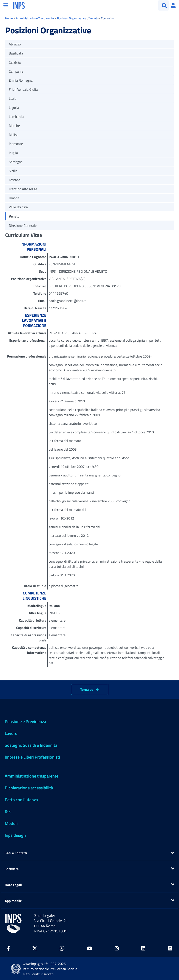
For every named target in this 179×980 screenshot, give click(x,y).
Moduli (11, 823)
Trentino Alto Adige (23, 189)
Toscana (15, 180)
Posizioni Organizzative (72, 18)
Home (9, 18)
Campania (16, 71)
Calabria (15, 62)
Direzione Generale (23, 226)
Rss (8, 811)
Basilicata (16, 53)
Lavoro (11, 733)
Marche (14, 126)
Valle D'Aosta (18, 207)
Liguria (14, 107)
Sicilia (13, 171)
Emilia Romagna (21, 80)
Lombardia (16, 117)
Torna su (90, 689)
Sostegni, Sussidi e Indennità (31, 745)
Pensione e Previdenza (25, 721)
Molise (14, 135)
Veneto (94, 18)
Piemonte (16, 144)
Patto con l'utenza (21, 800)
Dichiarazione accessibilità (29, 788)
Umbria (14, 198)
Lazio (13, 98)
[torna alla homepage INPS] (19, 5)
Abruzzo (15, 44)
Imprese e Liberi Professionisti (32, 757)
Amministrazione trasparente (32, 776)
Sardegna (16, 162)
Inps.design (15, 835)
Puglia (13, 153)
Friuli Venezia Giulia (23, 89)
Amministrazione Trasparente (35, 18)
